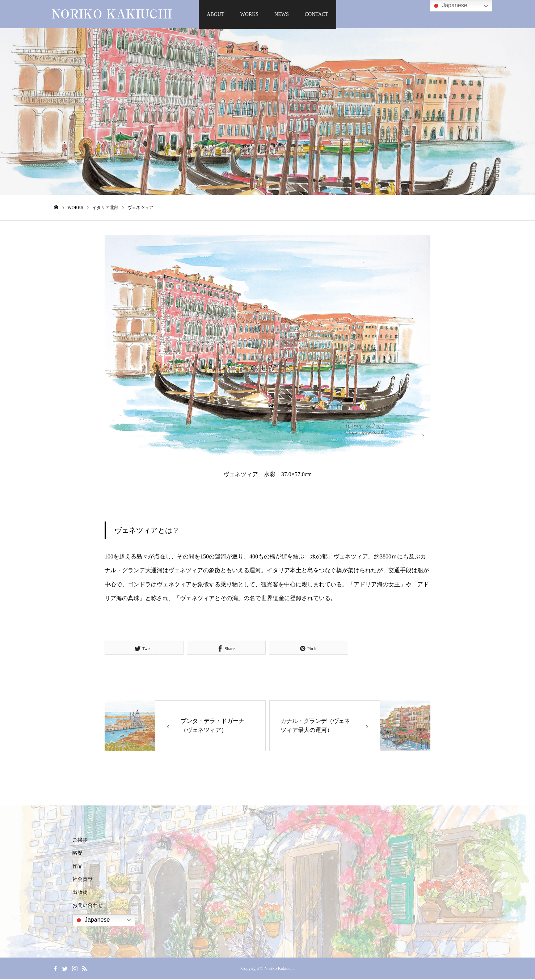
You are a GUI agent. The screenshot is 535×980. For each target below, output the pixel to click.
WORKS (250, 14)
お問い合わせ (88, 906)
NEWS (282, 14)
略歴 (77, 854)
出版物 (80, 893)
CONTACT (317, 14)
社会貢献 (83, 880)
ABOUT (215, 14)
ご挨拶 (80, 841)
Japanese (92, 921)
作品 (77, 867)
